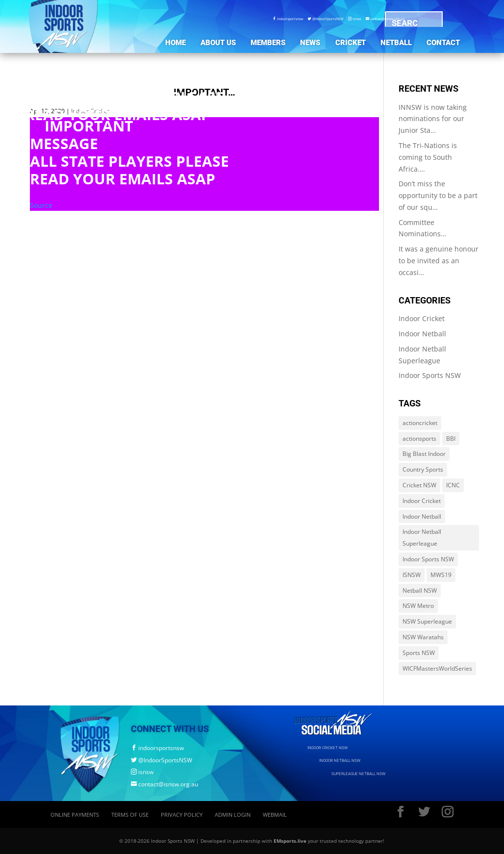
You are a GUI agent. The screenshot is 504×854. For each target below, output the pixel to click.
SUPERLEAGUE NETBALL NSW (358, 774)
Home (176, 43)
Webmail (275, 815)
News (310, 43)
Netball (396, 43)
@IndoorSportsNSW (326, 19)
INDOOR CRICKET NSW (328, 748)
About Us (218, 43)
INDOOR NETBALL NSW (340, 760)
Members (268, 43)
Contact (443, 43)
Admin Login (233, 815)
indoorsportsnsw (288, 19)
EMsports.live (290, 841)
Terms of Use (130, 815)
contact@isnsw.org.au (164, 784)
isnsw (354, 19)
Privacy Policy (182, 815)
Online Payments (75, 815)
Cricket (351, 43)
